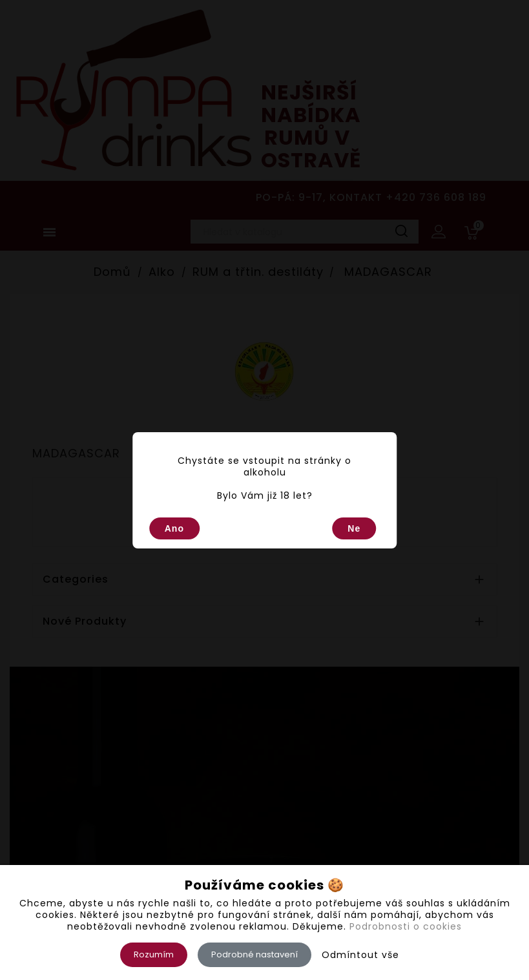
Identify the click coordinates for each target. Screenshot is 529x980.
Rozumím (154, 954)
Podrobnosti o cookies (406, 926)
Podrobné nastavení (254, 954)
